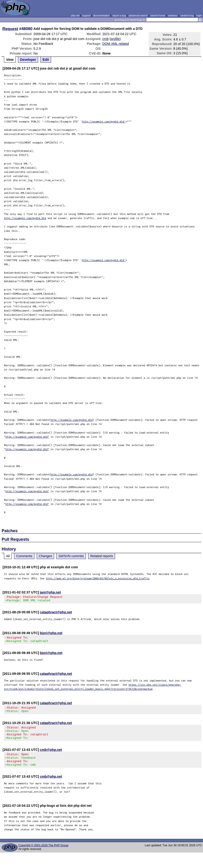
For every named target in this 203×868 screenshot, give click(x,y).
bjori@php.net (51, 634)
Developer (28, 60)
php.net (75, 15)
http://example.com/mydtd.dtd (25, 218)
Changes (45, 556)
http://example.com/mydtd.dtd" (27, 437)
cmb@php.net (51, 757)
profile (115, 39)
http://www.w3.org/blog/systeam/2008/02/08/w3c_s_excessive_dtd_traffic (98, 578)
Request (10, 29)
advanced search (138, 15)
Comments (24, 556)
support (86, 15)
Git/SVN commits (71, 556)
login (199, 15)
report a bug (119, 15)
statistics (173, 15)
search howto (158, 15)
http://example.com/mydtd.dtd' (104, 121)
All (8, 556)
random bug (187, 15)
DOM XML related (116, 44)
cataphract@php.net (56, 614)
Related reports (102, 556)
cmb (105, 39)
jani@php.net (50, 592)
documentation (101, 15)
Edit (46, 60)
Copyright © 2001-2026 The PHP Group (43, 855)
